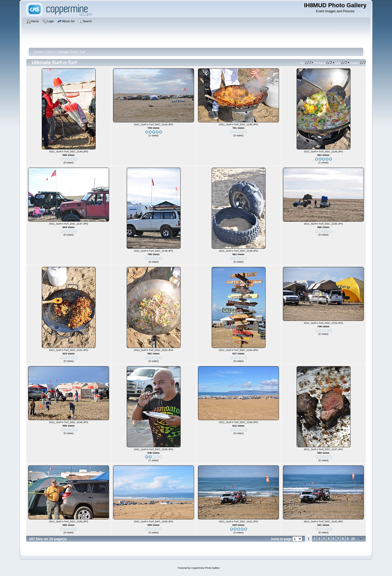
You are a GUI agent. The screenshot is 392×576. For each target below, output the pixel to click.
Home (38, 52)
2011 (50, 52)
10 (353, 539)
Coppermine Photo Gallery (205, 568)
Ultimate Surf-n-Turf (71, 52)
